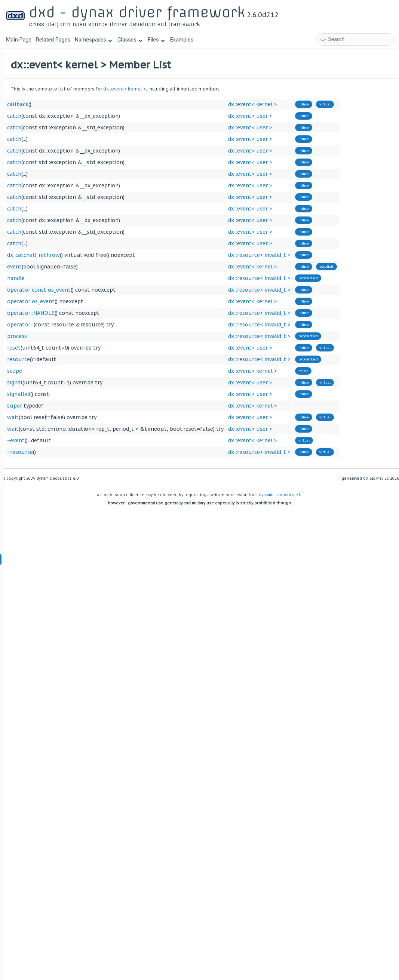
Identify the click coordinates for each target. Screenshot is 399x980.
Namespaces (93, 40)
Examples (182, 40)
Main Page (19, 40)
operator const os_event (132, 290)
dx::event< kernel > (217, 89)
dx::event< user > (343, 116)
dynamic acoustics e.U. (280, 495)
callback (111, 104)
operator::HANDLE (124, 313)
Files (156, 40)
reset (107, 348)
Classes (130, 40)
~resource (113, 452)
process (110, 336)
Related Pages (53, 40)
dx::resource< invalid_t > (352, 255)
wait (106, 417)
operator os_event (124, 301)
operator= (113, 325)
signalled (111, 394)
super (107, 406)
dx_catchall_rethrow (126, 255)
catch (107, 116)
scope (107, 371)
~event (109, 440)
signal (108, 383)
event (107, 267)
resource (111, 359)
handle (109, 278)
